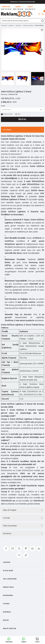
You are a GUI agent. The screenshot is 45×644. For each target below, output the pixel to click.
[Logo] (17, 14)
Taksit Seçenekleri (10, 526)
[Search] (22, 21)
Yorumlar (6, 518)
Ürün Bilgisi (7, 130)
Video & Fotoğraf (10, 510)
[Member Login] (39, 14)
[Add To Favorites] (42, 30)
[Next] (41, 50)
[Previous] (3, 79)
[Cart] (43, 14)
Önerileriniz (7, 533)
